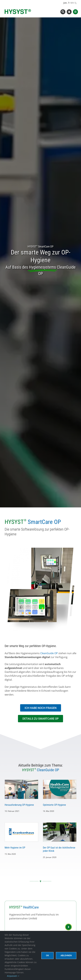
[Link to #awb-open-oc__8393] (63, 12)
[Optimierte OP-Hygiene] (60, 789)
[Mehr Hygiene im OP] (21, 832)
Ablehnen (66, 955)
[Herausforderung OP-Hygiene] (21, 789)
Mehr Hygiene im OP (15, 848)
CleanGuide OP (49, 653)
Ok (47, 955)
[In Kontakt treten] (41, 708)
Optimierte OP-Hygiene (54, 805)
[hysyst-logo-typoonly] (18, 10)
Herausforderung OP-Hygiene (19, 805)
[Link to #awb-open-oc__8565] (75, 12)
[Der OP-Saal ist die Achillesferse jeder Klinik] (60, 832)
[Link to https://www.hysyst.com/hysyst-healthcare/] (68, 927)
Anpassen (13, 976)
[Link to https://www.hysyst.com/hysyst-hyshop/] (69, 12)
